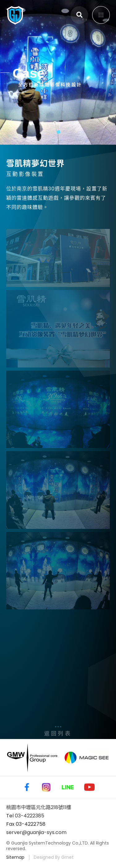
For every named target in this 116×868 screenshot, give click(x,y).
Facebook (26, 787)
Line (68, 787)
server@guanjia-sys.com (36, 832)
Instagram (46, 787)
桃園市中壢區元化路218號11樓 (39, 807)
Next (104, 123)
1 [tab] (55, 123)
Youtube (89, 787)
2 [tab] (61, 123)
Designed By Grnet (54, 857)
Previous (12, 123)
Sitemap (15, 857)
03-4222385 (30, 816)
